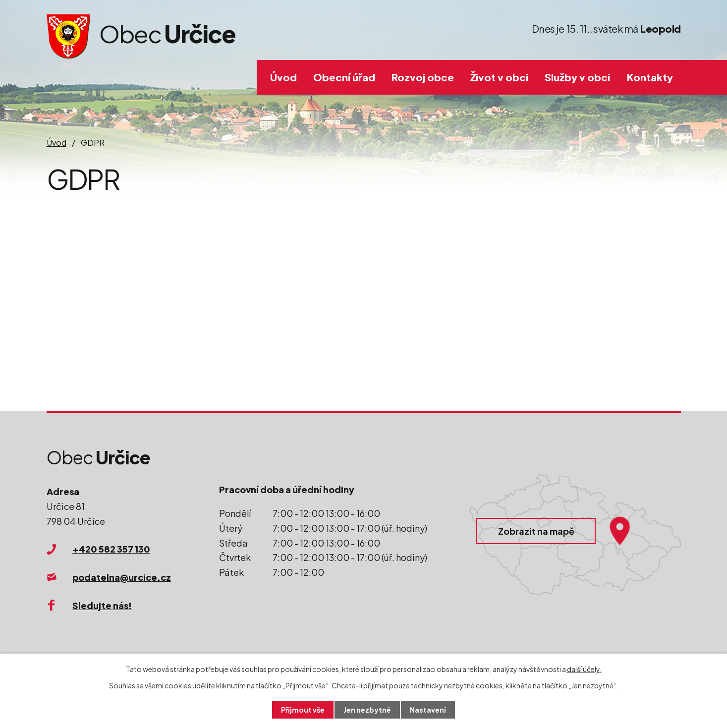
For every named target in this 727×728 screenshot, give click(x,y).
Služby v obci (577, 77)
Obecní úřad (344, 77)
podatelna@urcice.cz (122, 577)
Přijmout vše (303, 710)
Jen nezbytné (367, 710)
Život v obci (499, 77)
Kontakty (650, 77)
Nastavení (428, 710)
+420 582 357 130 (111, 549)
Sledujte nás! (102, 605)
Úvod (283, 77)
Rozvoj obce (423, 77)
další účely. (584, 669)
